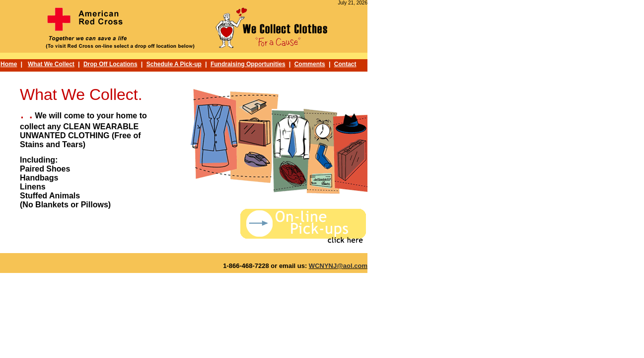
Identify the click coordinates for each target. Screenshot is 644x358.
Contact (345, 64)
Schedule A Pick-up (174, 64)
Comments (310, 64)
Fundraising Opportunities (248, 64)
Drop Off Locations (110, 64)
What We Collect (51, 64)
